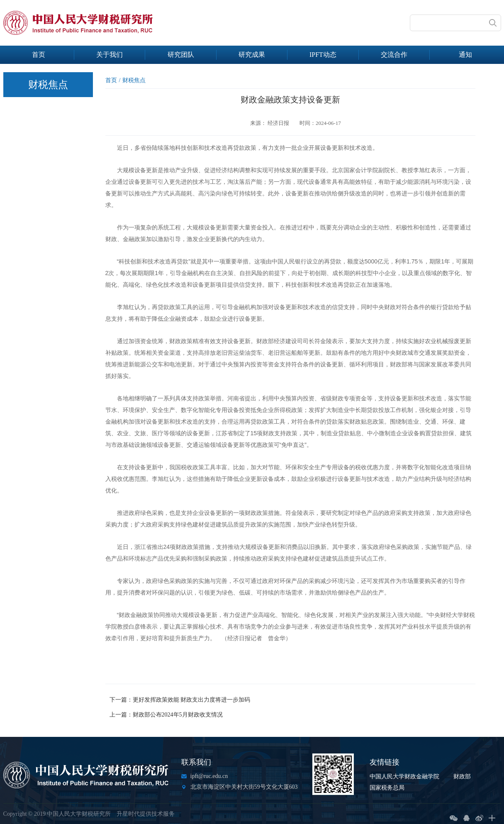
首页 (39, 55)
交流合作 (394, 55)
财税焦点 (134, 80)
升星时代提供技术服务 (146, 814)
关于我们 (110, 55)
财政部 (462, 776)
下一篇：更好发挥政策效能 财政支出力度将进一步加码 (180, 700)
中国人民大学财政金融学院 (404, 776)
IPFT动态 (323, 55)
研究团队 (181, 55)
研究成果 (252, 55)
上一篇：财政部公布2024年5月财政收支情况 (166, 715)
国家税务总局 (387, 788)
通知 (465, 55)
